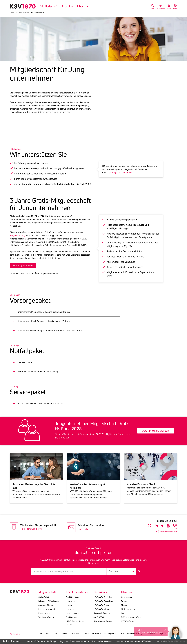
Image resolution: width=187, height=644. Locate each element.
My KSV (169, 8)
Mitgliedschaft (49, 6)
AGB (40, 634)
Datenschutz (52, 634)
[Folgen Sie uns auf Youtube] (168, 526)
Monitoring (70, 601)
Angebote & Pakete (22, 13)
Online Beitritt (44, 597)
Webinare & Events (46, 617)
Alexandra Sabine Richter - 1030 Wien (139, 641)
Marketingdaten (72, 613)
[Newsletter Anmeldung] (163, 531)
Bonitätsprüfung (73, 597)
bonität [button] (53, 168)
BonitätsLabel (72, 617)
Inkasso (69, 605)
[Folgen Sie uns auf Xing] (162, 526)
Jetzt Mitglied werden (23, 265)
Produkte (67, 6)
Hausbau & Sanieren (102, 613)
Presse (124, 601)
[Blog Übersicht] (175, 526)
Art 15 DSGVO (99, 617)
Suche (152, 8)
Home (12, 13)
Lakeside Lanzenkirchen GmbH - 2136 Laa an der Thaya (35, 641)
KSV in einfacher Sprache (157, 634)
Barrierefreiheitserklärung (132, 634)
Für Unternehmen (77, 592)
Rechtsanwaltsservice (47, 609)
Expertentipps (44, 613)
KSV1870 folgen (128, 621)
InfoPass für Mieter (101, 609)
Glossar (124, 605)
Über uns (83, 6)
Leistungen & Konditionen (120, 173)
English (175, 8)
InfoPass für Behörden (103, 597)
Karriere (124, 613)
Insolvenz (70, 609)
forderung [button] (70, 93)
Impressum (76, 634)
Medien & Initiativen (129, 609)
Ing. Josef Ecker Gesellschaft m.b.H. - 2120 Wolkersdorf (91, 641)
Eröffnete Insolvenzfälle (131, 617)
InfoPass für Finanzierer (103, 601)
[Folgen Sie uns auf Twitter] (150, 526)
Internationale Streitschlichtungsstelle (101, 634)
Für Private (100, 592)
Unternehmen (127, 597)
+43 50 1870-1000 (31, 529)
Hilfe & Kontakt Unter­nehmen (75, 623)
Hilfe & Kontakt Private (103, 621)
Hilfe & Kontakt (161, 8)
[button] (176, 633)
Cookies (64, 634)
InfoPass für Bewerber (103, 605)
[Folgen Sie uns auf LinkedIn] (156, 526)
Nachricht (83, 529)
